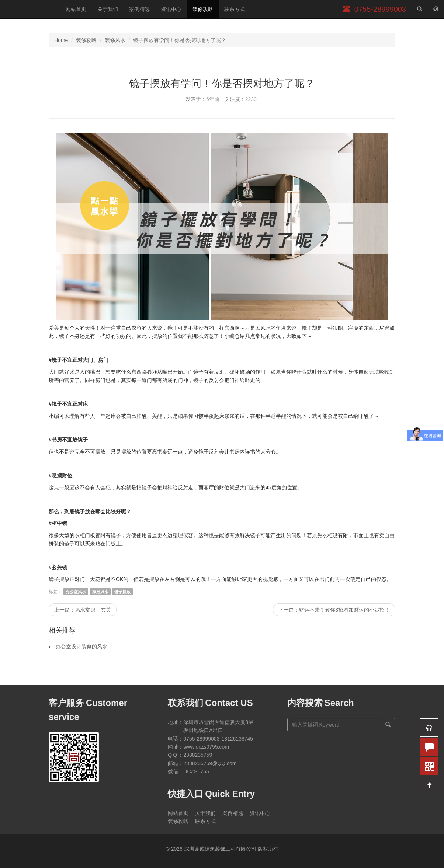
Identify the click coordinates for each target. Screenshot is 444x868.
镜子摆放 (122, 592)
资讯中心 (171, 9)
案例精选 (139, 9)
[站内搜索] (420, 9)
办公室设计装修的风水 (81, 647)
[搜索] (388, 725)
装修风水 (115, 40)
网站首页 (76, 9)
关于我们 (108, 9)
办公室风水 (76, 592)
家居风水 (100, 592)
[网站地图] (436, 9)
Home (61, 40)
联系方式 (235, 9)
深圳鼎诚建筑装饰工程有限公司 (30, 9)
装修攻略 (203, 9)
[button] (429, 728)
